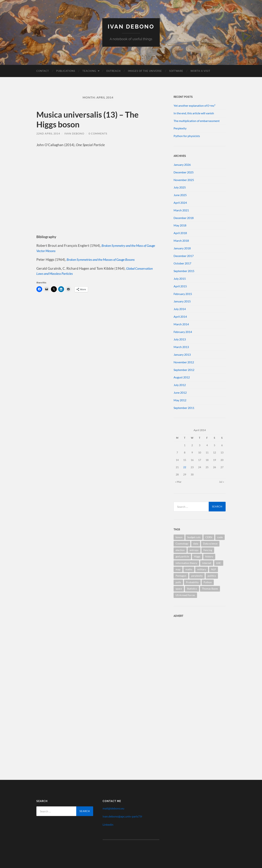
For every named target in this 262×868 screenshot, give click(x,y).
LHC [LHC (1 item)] (219, 563)
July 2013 (180, 339)
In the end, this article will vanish (194, 113)
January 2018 (182, 248)
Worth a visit (200, 71)
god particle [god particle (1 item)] (182, 556)
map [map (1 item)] (178, 569)
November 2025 (184, 180)
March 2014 (181, 324)
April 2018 (180, 233)
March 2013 (181, 347)
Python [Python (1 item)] (208, 582)
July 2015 (180, 278)
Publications (66, 71)
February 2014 (183, 332)
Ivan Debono (131, 26)
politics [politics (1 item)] (212, 576)
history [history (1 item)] (209, 556)
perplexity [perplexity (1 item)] (197, 576)
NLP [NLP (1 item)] (214, 569)
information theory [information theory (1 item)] (186, 563)
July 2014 (180, 309)
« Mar (178, 482)
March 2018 (181, 240)
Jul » (222, 482)
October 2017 (182, 263)
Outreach (113, 71)
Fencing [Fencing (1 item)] (208, 550)
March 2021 (181, 210)
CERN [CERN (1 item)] (209, 537)
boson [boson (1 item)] (179, 537)
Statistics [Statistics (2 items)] (192, 589)
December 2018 (184, 218)
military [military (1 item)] (202, 569)
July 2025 (180, 187)
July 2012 (180, 385)
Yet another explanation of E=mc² (194, 105)
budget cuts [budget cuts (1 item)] (194, 537)
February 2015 (183, 294)
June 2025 (180, 195)
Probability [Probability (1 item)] (192, 582)
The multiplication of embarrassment (197, 121)
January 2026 (182, 164)
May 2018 (180, 225)
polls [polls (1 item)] (178, 582)
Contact (43, 71)
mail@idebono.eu (113, 808)
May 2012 (180, 400)
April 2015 (180, 286)
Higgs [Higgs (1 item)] (197, 556)
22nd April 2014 (48, 133)
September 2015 (184, 271)
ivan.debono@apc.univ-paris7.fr (122, 816)
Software (176, 71)
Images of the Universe (145, 71)
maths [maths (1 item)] (189, 569)
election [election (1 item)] (180, 550)
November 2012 (184, 362)
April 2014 (180, 316)
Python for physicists (187, 136)
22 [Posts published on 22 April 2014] (185, 467)
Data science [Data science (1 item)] (210, 543)
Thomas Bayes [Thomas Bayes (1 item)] (210, 589)
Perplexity (180, 128)
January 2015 (182, 301)
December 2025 (184, 172)
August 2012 (182, 377)
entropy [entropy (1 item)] (194, 550)
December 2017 (184, 256)
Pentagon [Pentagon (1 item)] (181, 576)
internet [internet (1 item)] (207, 563)
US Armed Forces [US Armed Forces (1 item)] (185, 595)
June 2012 (180, 392)
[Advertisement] (196, 644)
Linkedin (108, 824)
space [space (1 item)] (179, 589)
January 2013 (182, 354)
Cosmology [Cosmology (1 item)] (182, 543)
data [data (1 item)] (196, 543)
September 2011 (184, 408)
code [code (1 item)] (220, 537)
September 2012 (184, 370)
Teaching (89, 71)
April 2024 (180, 202)
